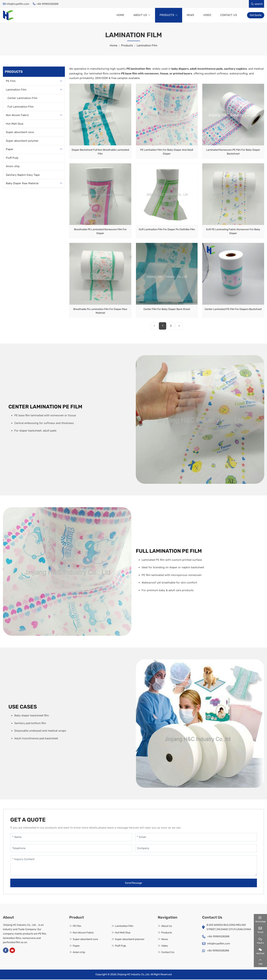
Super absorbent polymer (22, 141)
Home (120, 15)
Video (207, 15)
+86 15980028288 (47, 4)
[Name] (71, 838)
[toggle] (61, 82)
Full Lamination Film (21, 107)
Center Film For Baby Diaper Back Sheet (167, 310)
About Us (140, 15)
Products (167, 15)
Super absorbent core (20, 133)
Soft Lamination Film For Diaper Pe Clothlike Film (167, 230)
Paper (10, 150)
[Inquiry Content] (134, 866)
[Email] (196, 838)
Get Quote (256, 15)
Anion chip (13, 167)
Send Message (133, 884)
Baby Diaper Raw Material (22, 184)
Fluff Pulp (12, 158)
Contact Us (229, 15)
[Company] (196, 849)
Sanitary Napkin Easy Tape (23, 175)
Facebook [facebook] (6, 951)
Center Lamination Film (22, 99)
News (190, 15)
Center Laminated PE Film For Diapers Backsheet (233, 310)
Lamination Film (16, 90)
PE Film (11, 82)
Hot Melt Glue (15, 124)
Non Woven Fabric (17, 116)
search (257, 4)
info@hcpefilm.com (18, 4)
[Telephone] (71, 849)
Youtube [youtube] (12, 951)
